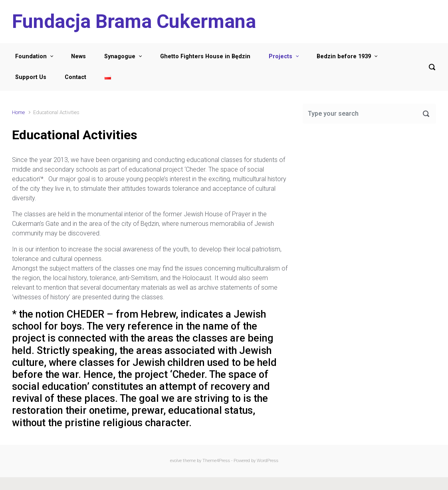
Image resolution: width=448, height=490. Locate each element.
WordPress (268, 461)
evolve (176, 461)
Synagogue (120, 56)
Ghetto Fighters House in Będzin (205, 56)
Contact (75, 77)
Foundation (31, 56)
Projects (280, 56)
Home (18, 112)
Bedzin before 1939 (344, 56)
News (78, 56)
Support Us (31, 77)
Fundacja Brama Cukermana (134, 21)
